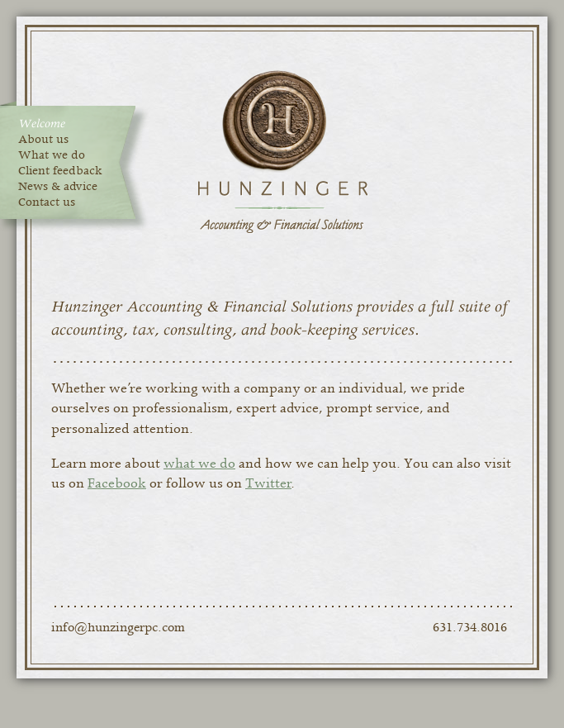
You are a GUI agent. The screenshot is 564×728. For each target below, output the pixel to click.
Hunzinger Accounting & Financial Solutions (282, 152)
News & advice (58, 187)
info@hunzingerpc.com (118, 628)
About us (43, 140)
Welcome (42, 124)
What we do (52, 155)
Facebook (117, 483)
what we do (199, 464)
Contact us (47, 202)
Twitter (268, 483)
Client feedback (60, 171)
